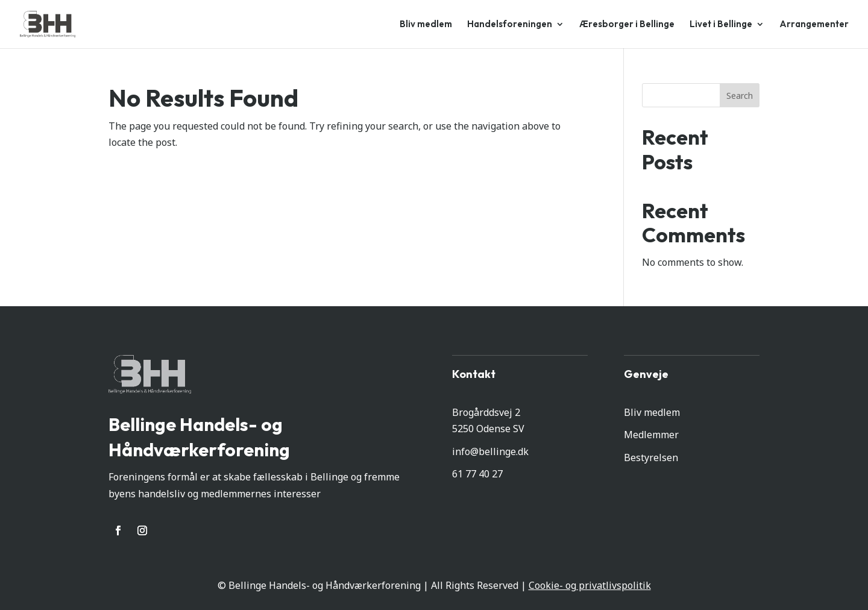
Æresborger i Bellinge (627, 25)
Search (740, 96)
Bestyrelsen (651, 457)
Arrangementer (814, 25)
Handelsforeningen (510, 25)
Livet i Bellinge (721, 25)
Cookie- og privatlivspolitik (590, 585)
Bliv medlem (426, 25)
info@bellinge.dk (490, 451)
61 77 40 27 (477, 474)
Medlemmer (651, 435)
